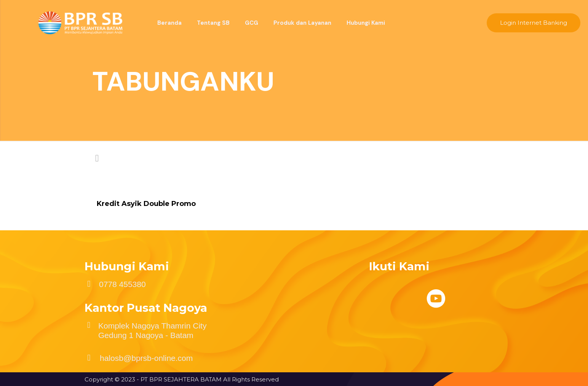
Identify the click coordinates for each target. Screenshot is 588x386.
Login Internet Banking (534, 23)
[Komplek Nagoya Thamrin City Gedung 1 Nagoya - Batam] (89, 325)
